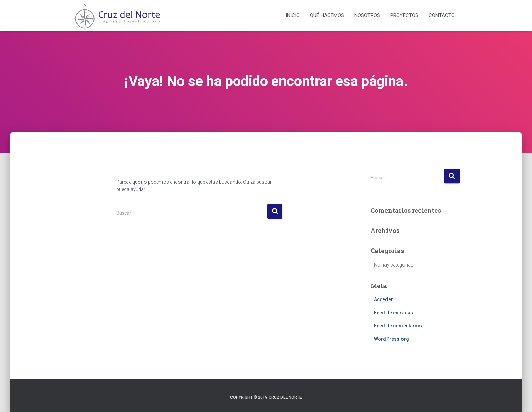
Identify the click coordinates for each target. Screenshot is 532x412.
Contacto (442, 15)
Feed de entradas (393, 313)
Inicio (293, 15)
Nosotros (367, 15)
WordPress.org (391, 339)
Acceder (383, 299)
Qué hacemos (327, 15)
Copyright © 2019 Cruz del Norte (266, 397)
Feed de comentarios (398, 326)
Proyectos (404, 15)
